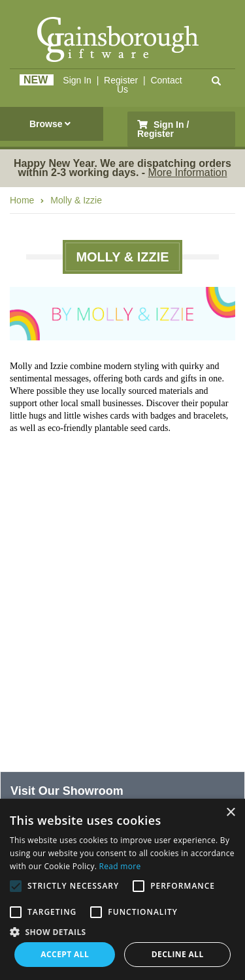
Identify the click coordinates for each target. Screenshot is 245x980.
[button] (122, 931)
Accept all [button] (65, 954)
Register (121, 80)
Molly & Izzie (76, 200)
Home (22, 200)
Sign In (77, 80)
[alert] (122, 889)
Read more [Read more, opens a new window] (120, 866)
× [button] (230, 813)
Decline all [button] (178, 954)
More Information (188, 172)
